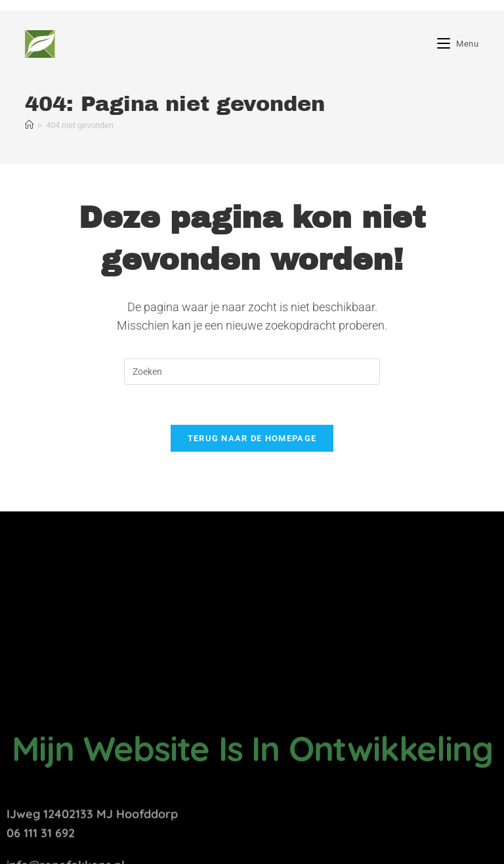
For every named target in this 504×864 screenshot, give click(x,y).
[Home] (29, 125)
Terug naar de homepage (252, 438)
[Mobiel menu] (458, 44)
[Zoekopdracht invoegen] (252, 372)
